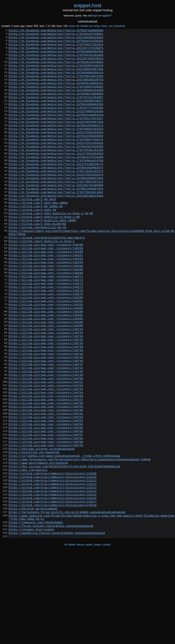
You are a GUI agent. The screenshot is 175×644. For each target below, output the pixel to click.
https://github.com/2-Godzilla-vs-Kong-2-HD (44, 251)
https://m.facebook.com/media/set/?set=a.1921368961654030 (56, 102)
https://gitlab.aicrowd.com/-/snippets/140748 (46, 434)
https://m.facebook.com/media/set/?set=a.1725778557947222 (56, 210)
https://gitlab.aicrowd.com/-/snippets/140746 (46, 421)
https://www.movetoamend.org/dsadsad (38, 542)
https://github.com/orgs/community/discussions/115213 (53, 571)
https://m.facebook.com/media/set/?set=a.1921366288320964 (56, 39)
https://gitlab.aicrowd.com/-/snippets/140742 (46, 430)
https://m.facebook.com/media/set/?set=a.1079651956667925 (56, 218)
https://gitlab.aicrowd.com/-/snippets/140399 (46, 380)
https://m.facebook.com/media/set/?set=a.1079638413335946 (56, 43)
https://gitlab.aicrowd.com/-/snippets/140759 (46, 476)
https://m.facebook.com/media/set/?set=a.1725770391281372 (56, 197)
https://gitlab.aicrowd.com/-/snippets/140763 (46, 492)
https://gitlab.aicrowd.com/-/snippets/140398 (46, 376)
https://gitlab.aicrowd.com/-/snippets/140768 (46, 513)
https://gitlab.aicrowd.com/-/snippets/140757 (46, 467)
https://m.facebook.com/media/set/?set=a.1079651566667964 (56, 206)
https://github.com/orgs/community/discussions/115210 (53, 559)
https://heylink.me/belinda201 (33, 596)
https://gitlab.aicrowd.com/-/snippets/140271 (46, 322)
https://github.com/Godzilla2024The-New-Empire (47, 276)
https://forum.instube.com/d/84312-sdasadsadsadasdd (51, 617)
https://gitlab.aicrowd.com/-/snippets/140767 (46, 509)
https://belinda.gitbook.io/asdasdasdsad (42, 525)
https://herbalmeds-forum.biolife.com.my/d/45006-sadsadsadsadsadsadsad (67, 600)
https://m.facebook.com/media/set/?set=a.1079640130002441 (56, 93)
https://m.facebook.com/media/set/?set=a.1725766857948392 (56, 97)
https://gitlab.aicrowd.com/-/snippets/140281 (46, 351)
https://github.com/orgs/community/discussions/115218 (53, 592)
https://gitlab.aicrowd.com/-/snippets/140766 (46, 505)
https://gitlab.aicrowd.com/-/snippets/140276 (46, 338)
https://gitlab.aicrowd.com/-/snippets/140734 (46, 388)
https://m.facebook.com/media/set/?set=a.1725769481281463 (56, 172)
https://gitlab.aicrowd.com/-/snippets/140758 (46, 471)
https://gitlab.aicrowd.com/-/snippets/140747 (46, 426)
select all (74, 26)
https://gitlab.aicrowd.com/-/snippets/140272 (46, 326)
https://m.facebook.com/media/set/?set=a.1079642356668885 (56, 156)
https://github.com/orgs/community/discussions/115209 (53, 555)
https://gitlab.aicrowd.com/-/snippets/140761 (46, 484)
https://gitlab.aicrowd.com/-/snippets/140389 (46, 359)
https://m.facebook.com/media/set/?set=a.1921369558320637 (56, 114)
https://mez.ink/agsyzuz (28, 550)
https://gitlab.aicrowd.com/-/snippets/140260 (46, 293)
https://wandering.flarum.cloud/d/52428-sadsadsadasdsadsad (57, 625)
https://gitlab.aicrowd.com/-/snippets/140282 (46, 355)
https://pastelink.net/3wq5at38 (34, 530)
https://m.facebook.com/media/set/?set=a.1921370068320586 (56, 127)
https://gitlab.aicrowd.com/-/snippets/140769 (46, 517)
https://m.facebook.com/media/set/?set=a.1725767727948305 (56, 122)
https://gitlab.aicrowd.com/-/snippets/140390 (46, 363)
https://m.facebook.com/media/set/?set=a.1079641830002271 (56, 143)
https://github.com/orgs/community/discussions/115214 (53, 575)
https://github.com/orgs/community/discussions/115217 (53, 588)
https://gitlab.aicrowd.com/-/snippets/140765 (46, 501)
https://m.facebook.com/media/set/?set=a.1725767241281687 (56, 110)
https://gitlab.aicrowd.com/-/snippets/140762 (46, 488)
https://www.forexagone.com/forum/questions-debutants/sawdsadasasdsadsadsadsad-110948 (80, 538)
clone (104, 26)
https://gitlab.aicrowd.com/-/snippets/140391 (46, 367)
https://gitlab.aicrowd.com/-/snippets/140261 (46, 297)
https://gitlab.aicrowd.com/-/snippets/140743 (46, 409)
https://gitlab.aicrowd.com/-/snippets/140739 (46, 405)
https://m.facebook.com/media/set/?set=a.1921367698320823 (56, 64)
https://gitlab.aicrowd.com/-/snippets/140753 (46, 455)
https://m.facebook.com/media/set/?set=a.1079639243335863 (56, 68)
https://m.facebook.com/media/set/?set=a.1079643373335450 (56, 181)
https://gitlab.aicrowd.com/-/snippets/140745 (46, 417)
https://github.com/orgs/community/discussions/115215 (53, 580)
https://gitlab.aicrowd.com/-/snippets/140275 (46, 334)
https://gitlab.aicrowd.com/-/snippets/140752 (46, 451)
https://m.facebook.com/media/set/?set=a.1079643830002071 (56, 193)
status (97, 637)
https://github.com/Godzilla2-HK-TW (37, 264)
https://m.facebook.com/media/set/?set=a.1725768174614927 (56, 135)
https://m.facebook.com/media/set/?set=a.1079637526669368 (56, 31)
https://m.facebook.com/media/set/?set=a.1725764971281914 (56, 48)
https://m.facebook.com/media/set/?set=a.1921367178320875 (56, 52)
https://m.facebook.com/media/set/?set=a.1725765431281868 (56, 60)
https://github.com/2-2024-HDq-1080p (38, 235)
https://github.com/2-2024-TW (32, 243)
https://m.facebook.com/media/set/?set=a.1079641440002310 (56, 131)
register (106, 16)
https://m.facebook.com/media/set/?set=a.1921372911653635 (56, 164)
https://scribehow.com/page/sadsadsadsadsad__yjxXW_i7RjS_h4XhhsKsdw (64, 534)
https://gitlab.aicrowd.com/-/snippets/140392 (46, 372)
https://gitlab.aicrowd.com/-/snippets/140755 (46, 463)
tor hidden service (74, 637)
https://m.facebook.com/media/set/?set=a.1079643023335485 (56, 168)
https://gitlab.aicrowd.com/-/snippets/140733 (46, 384)
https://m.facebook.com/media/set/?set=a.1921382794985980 (56, 214)
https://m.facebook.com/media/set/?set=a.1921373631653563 (56, 176)
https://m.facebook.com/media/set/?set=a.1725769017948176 (56, 160)
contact (107, 637)
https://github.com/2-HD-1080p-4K (36, 239)
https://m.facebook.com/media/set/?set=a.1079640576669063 (56, 106)
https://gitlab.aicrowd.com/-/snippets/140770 (46, 521)
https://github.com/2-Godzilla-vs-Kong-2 (42, 280)
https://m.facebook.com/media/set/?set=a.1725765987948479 (56, 72)
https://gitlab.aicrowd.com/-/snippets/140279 (46, 342)
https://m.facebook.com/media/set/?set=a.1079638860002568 (56, 56)
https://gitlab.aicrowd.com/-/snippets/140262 (46, 301)
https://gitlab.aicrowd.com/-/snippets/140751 (46, 446)
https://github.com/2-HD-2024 (32, 231)
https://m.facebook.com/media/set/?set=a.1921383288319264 (56, 226)
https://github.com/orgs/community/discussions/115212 (53, 567)
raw (110, 26)
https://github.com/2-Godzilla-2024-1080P (42, 255)
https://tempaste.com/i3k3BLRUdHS (36, 612)
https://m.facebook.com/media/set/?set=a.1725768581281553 (56, 147)
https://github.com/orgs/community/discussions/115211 (53, 563)
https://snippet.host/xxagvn (31, 621)
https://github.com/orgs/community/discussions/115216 (53, 584)
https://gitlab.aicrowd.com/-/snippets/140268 (46, 313)
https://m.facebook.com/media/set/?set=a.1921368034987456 (56, 77)
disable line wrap (90, 26)
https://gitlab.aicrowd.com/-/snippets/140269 (46, 318)
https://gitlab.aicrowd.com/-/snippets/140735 (46, 392)
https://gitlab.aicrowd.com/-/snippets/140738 (46, 401)
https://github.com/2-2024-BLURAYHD (37, 260)
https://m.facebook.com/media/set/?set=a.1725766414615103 (56, 85)
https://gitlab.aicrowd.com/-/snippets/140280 (46, 347)
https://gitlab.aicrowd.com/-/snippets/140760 (46, 480)
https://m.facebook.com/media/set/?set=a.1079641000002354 (56, 118)
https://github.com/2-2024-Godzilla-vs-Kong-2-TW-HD (51, 247)
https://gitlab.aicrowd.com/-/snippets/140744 (46, 413)
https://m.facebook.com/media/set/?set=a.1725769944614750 (56, 185)
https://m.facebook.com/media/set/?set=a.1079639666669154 (56, 81)
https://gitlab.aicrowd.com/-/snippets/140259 (46, 288)
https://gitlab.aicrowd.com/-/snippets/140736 (46, 397)
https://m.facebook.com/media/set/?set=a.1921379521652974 (56, 201)
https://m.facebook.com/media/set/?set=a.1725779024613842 (56, 222)
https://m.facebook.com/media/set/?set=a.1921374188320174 (56, 189)
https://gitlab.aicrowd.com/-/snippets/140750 (46, 442)
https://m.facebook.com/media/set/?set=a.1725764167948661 (56, 35)
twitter (89, 637)
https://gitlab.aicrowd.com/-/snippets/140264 (46, 305)
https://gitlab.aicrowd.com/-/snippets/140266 (46, 309)
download (119, 26)
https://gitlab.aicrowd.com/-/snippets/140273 (46, 330)
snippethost (88, 5)
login (95, 16)
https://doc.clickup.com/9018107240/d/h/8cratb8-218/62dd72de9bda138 (64, 546)
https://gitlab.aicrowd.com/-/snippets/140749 (46, 438)
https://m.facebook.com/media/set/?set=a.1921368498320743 (56, 89)
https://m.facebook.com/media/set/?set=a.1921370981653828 (56, 151)
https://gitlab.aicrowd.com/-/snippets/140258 (46, 284)
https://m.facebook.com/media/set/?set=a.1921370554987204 (56, 139)
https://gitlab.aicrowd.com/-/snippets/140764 (46, 496)
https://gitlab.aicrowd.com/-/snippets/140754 (46, 459)
